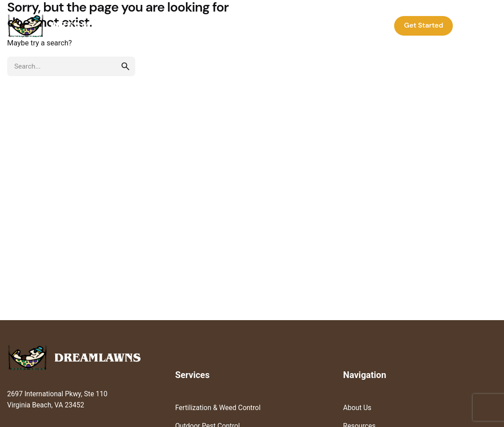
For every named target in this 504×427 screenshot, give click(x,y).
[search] (125, 66)
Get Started (423, 25)
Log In (477, 25)
